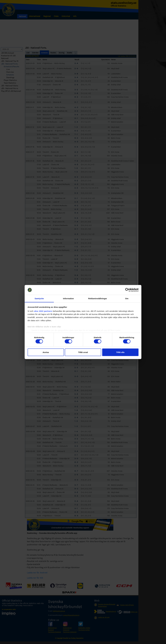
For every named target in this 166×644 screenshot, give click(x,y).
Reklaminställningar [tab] (98, 298)
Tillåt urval (83, 352)
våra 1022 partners (43, 311)
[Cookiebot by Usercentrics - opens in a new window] (127, 290)
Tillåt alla (120, 352)
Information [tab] (68, 298)
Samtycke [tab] (39, 298)
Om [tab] (127, 298)
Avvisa (46, 352)
